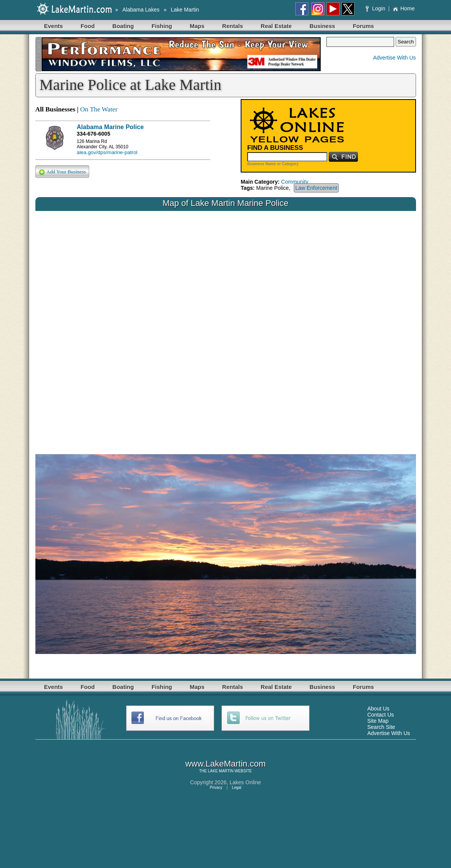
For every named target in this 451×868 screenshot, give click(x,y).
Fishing (162, 26)
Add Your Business (62, 172)
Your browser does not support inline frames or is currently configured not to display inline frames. (226, 327)
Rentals (233, 26)
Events (54, 26)
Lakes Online (245, 782)
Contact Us (380, 715)
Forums (364, 26)
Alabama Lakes (141, 10)
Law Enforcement (316, 188)
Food (88, 26)
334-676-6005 (94, 134)
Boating (123, 26)
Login (376, 8)
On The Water (99, 109)
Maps (197, 26)
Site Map (378, 721)
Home (404, 8)
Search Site (381, 727)
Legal (236, 788)
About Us (378, 709)
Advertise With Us (394, 58)
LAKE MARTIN (221, 771)
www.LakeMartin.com (225, 764)
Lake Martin (185, 10)
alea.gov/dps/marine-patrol (107, 152)
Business (322, 26)
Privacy (216, 788)
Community (295, 182)
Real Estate (276, 26)
